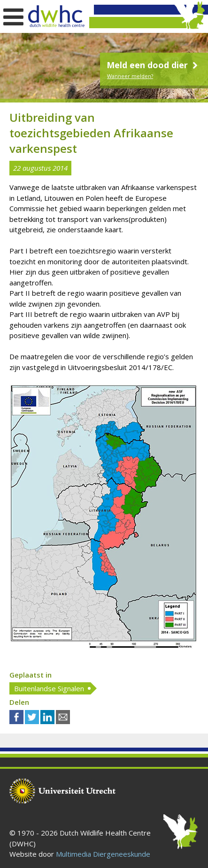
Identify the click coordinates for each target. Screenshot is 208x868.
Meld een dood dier (153, 65)
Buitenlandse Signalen (49, 688)
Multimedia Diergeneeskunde (103, 854)
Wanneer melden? (130, 76)
